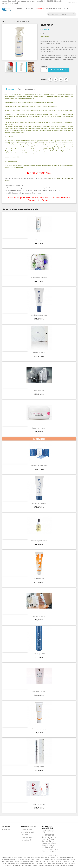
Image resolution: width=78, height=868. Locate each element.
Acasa (20, 9)
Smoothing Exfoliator (39, 503)
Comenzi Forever (54, 9)
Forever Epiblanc (39, 616)
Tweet (56, 79)
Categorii (29, 9)
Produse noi (6, 829)
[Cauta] (62, 14)
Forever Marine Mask (39, 691)
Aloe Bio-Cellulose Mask (39, 466)
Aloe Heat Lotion (39, 804)
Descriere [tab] (10, 89)
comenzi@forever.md (50, 855)
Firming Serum (39, 767)
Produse (40, 9)
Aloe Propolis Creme (39, 729)
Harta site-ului (26, 840)
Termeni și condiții (27, 832)
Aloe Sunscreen (39, 578)
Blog (66, 9)
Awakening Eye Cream (39, 315)
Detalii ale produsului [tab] (26, 89)
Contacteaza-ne (26, 837)
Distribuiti (50, 79)
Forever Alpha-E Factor (39, 541)
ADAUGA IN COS (59, 70)
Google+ (61, 79)
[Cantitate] (43, 70)
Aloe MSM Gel (39, 390)
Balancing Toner (39, 654)
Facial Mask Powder (39, 428)
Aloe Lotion (39, 240)
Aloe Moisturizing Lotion (39, 277)
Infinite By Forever (39, 353)
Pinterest (66, 79)
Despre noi (25, 835)
